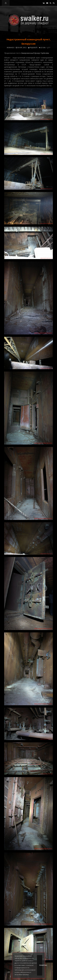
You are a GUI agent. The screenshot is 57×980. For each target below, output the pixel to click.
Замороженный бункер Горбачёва (35, 53)
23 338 (42, 48)
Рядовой (33, 48)
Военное (10, 48)
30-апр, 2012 (21, 48)
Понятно (41, 965)
